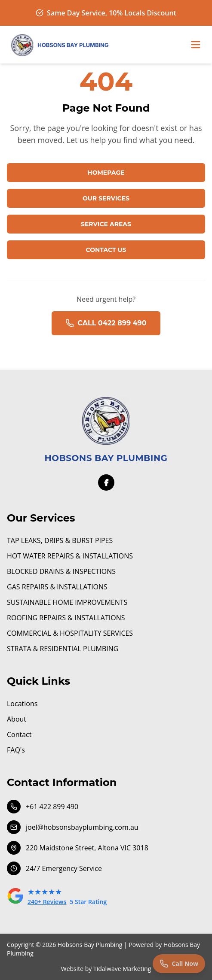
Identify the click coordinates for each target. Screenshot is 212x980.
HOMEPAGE (106, 173)
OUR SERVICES (106, 198)
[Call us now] (179, 964)
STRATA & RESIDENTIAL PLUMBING (63, 649)
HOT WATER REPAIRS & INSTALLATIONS (70, 556)
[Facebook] (106, 482)
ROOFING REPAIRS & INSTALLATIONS (66, 618)
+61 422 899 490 (43, 807)
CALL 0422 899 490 (106, 323)
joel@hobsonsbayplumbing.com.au (73, 827)
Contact (19, 734)
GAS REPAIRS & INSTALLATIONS (57, 587)
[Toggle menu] (196, 45)
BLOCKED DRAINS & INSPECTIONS (61, 571)
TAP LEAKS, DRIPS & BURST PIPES (60, 540)
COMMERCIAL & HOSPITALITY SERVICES (70, 633)
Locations (22, 704)
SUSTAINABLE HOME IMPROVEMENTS (67, 602)
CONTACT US (106, 250)
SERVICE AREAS (106, 224)
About (17, 719)
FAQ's (16, 750)
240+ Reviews (47, 902)
